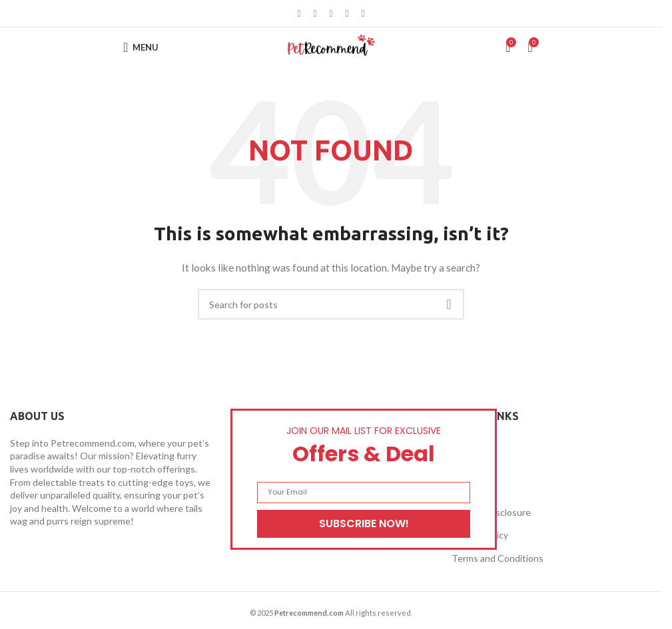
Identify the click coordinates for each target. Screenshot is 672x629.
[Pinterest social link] (331, 14)
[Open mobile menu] (141, 47)
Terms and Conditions (498, 558)
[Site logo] (331, 46)
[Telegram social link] (363, 14)
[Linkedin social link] (347, 14)
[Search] (331, 304)
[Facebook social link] (299, 14)
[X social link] (315, 14)
